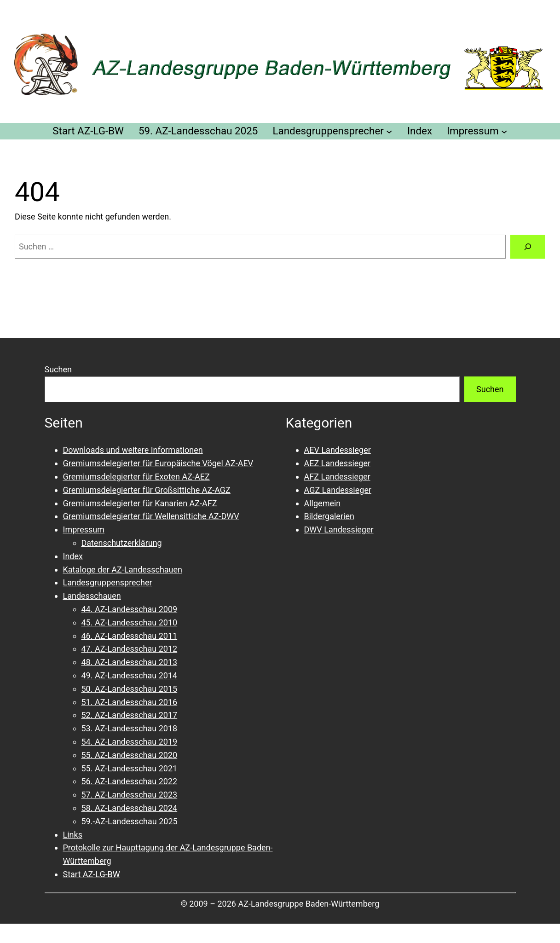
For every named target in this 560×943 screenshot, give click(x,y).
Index (73, 556)
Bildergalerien (329, 516)
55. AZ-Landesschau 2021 (130, 768)
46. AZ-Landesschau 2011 (130, 636)
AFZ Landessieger (337, 477)
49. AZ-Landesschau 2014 (130, 675)
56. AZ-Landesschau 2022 (130, 781)
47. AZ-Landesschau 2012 (130, 649)
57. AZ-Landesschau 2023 (130, 795)
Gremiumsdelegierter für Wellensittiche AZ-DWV (151, 516)
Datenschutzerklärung (122, 543)
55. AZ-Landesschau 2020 (130, 755)
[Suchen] (528, 247)
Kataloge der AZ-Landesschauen (123, 570)
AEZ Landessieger (338, 463)
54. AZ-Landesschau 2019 (130, 742)
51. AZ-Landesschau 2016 (130, 702)
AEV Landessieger (338, 450)
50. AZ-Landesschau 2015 (130, 689)
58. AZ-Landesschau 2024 (130, 808)
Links (73, 835)
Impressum (84, 529)
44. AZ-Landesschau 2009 (130, 609)
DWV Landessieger (339, 529)
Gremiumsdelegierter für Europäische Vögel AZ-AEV (158, 463)
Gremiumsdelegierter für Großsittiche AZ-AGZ (147, 490)
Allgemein (323, 503)
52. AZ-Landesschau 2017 (130, 715)
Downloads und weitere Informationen (133, 450)
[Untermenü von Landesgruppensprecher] (389, 131)
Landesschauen (92, 596)
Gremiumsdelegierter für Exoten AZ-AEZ (136, 477)
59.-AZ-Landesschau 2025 (130, 821)
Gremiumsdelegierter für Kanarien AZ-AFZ (140, 503)
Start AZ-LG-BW (92, 874)
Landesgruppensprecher (108, 582)
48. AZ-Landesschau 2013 (130, 662)
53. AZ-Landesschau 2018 (130, 728)
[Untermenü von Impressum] (504, 131)
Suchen (58, 369)
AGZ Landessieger (338, 490)
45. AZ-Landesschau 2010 (130, 622)
